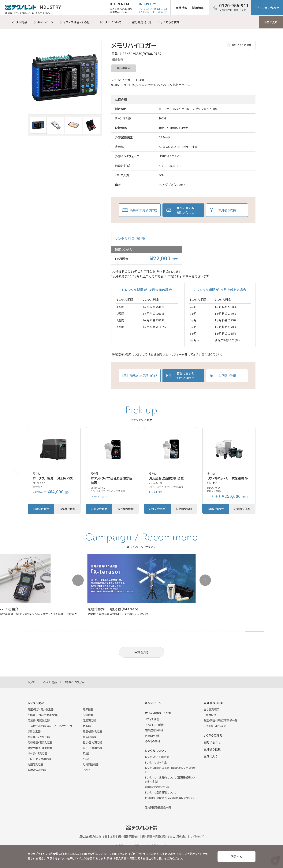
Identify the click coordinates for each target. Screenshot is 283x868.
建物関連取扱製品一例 (158, 807)
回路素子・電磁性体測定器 (43, 715)
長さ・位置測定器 (92, 748)
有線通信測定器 (37, 770)
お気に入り (271, 22)
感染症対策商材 (154, 730)
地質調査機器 (91, 764)
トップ (31, 682)
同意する (236, 857)
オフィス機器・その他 (77, 22)
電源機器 (88, 709)
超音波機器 (89, 737)
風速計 (87, 753)
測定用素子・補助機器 (40, 748)
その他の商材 (153, 741)
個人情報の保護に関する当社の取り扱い (165, 836)
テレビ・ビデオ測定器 (39, 759)
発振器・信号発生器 (39, 737)
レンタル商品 (19, 22)
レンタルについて (111, 22)
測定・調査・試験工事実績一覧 (220, 720)
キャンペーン (45, 22)
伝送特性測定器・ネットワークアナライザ (50, 726)
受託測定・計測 (141, 22)
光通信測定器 (35, 764)
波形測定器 (124, 68)
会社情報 (182, 8)
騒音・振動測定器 (93, 731)
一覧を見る (142, 652)
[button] (267, 470)
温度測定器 (89, 720)
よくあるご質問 (170, 22)
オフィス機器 (152, 719)
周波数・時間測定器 (39, 720)
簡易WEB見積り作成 (143, 210)
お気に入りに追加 (242, 45)
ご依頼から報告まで (215, 726)
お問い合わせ (270, 8)
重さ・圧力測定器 (92, 742)
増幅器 (87, 726)
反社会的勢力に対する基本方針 (97, 836)
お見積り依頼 (227, 210)
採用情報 (198, 8)
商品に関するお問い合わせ (185, 210)
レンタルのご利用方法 (157, 757)
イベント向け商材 (155, 725)
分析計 (87, 759)
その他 (87, 770)
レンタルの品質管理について (161, 792)
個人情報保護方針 (128, 836)
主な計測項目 (211, 709)
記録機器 (88, 715)
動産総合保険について (158, 787)
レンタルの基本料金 (156, 762)
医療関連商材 (153, 736)
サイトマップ (197, 836)
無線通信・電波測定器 (40, 742)
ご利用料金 (210, 715)
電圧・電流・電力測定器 (41, 709)
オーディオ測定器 (37, 753)
